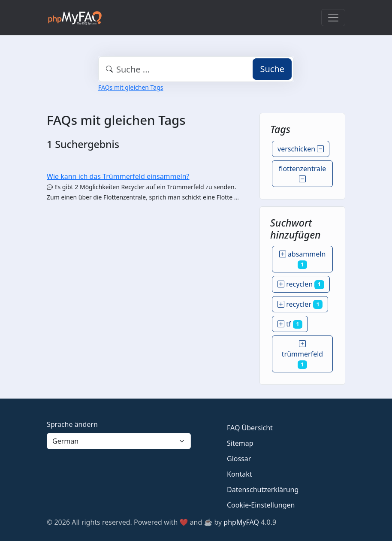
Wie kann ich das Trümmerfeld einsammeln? (118, 176)
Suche (272, 69)
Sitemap (240, 443)
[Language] (119, 441)
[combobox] (196, 69)
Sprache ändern (72, 424)
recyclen (301, 284)
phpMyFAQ (241, 522)
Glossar (239, 459)
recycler (300, 304)
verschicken (301, 149)
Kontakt (240, 474)
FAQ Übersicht (250, 428)
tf (290, 324)
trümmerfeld (302, 354)
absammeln (303, 259)
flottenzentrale (302, 174)
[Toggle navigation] (333, 18)
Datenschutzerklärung (263, 490)
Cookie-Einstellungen (261, 505)
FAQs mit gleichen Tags (131, 87)
